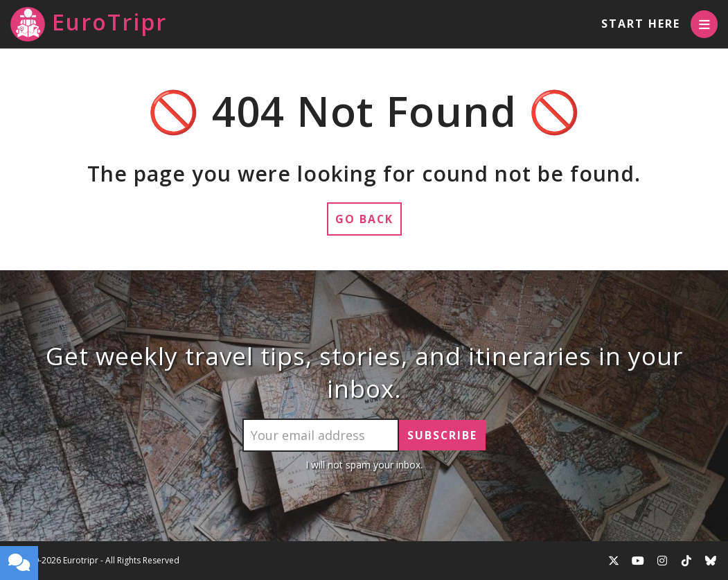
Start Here (640, 24)
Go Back (364, 219)
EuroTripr (89, 24)
